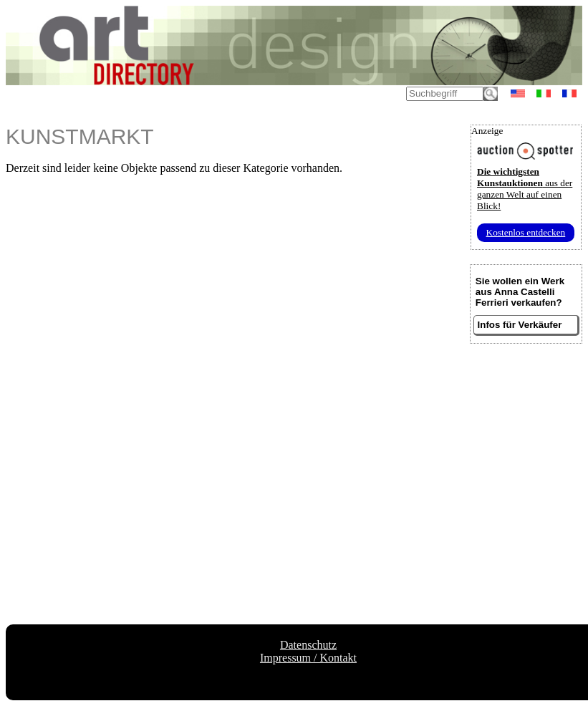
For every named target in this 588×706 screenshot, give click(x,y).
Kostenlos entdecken (526, 232)
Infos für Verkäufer (520, 325)
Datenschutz (308, 645)
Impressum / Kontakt (308, 658)
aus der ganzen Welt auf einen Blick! (525, 189)
